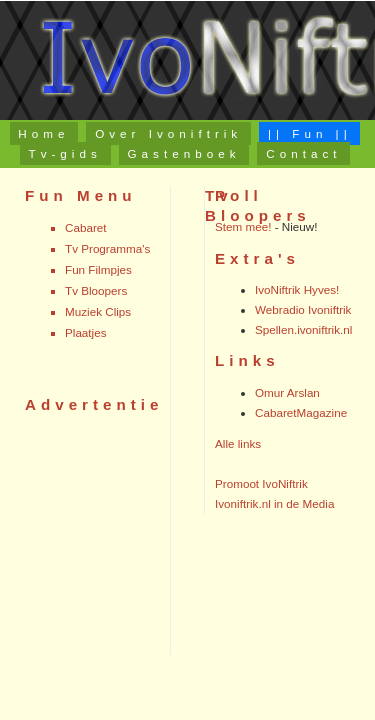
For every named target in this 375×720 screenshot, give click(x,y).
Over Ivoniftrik (168, 133)
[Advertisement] (85, 535)
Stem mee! (243, 226)
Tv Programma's (107, 248)
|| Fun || (310, 133)
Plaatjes (86, 332)
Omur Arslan (287, 392)
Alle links (238, 443)
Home (43, 133)
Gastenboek (184, 153)
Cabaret (86, 227)
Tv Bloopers (96, 290)
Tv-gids (65, 153)
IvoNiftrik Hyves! (297, 289)
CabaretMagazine (301, 412)
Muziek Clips (98, 311)
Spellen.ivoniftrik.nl (303, 329)
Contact (303, 153)
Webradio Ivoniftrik (303, 309)
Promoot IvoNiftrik (261, 483)
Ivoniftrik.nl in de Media (274, 503)
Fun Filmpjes (98, 269)
